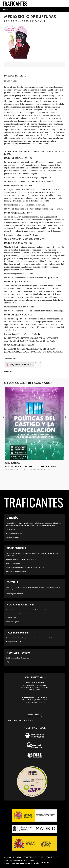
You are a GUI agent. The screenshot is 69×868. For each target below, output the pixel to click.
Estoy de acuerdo (47, 858)
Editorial (13, 582)
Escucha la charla (32, 334)
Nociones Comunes (20, 605)
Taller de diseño (18, 633)
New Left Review (18, 653)
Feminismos (11, 81)
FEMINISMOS (9, 372)
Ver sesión (29, 274)
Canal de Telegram (13, 537)
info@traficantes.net (35, 716)
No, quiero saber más (30, 863)
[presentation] (3, 417)
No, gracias (45, 862)
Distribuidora (16, 548)
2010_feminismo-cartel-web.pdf (21, 365)
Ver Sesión (34, 235)
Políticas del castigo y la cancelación (30, 467)
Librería (12, 518)
